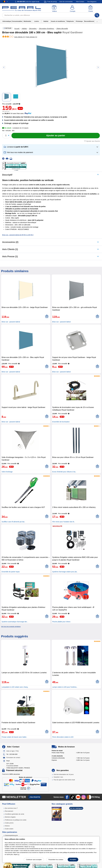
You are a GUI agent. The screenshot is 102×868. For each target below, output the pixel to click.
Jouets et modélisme (58, 21)
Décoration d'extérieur (46, 29)
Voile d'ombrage (7, 472)
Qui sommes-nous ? (11, 808)
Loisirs (37, 21)
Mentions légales (10, 817)
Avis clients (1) (10, 249)
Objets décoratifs (62, 29)
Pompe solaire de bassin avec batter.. (14, 737)
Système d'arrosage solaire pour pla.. (65, 572)
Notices (7, 826)
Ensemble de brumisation (61, 422)
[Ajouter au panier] (56, 136)
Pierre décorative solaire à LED (63, 737)
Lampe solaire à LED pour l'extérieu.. (65, 687)
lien (34, 847)
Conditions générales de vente (15, 814)
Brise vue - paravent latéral (11, 322)
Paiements (11, 774)
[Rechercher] (97, 15)
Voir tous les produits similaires (11, 627)
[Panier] (91, 9)
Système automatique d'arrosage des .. (15, 622)
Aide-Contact (80, 2)
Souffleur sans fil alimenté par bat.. (13, 522)
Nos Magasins (92, 2)
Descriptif (7, 175)
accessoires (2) (10, 242)
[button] (51, 147)
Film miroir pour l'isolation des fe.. (64, 522)
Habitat (46, 21)
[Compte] (73, 9)
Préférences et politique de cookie (16, 820)
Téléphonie (70, 21)
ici (19, 854)
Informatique (7, 21)
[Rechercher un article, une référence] (51, 15)
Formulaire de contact (13, 758)
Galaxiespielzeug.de (11, 835)
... (97, 21)
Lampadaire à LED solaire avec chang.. (15, 687)
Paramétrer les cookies (56, 860)
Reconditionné (89, 21)
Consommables (17, 21)
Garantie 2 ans (58, 777)
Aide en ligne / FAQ (12, 751)
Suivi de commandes (66, 2)
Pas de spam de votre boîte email (64, 780)
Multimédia (27, 21)
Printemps (79, 21)
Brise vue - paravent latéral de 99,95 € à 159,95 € (18, 235)
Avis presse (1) (10, 256)
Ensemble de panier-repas (11, 572)
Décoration (33, 29)
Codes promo (9, 823)
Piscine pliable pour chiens (61, 622)
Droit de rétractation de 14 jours (64, 774)
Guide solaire (9, 829)
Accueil (17, 29)
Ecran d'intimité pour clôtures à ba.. (64, 472)
